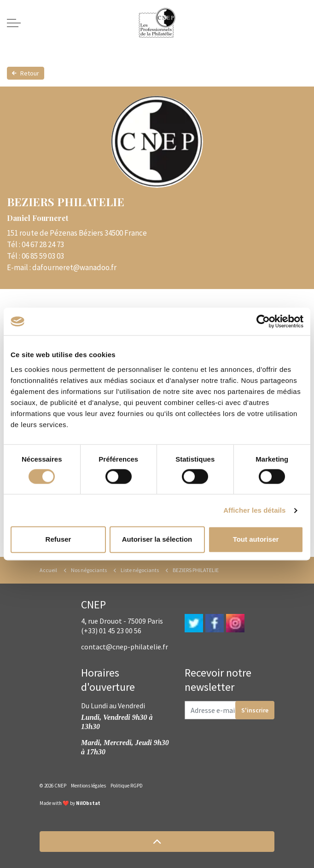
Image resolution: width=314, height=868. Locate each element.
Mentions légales (88, 786)
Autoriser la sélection (157, 540)
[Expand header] (14, 23)
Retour (26, 73)
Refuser (58, 540)
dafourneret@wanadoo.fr (74, 267)
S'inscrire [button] (255, 710)
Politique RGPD (127, 786)
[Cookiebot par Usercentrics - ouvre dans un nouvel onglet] (263, 321)
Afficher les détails (254, 510)
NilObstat (88, 803)
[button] (157, 842)
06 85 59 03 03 (43, 256)
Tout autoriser (256, 540)
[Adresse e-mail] (230, 710)
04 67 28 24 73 (43, 244)
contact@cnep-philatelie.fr (125, 647)
